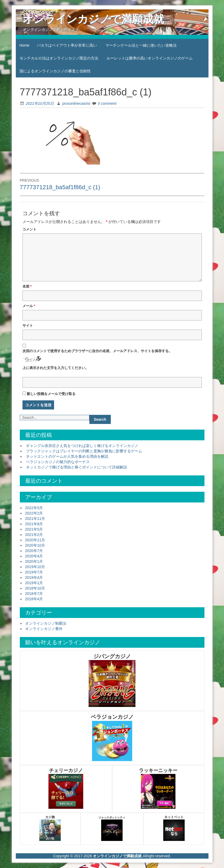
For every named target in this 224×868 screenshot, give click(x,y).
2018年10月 (35, 588)
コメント (29, 229)
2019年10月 (35, 567)
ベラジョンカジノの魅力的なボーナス (58, 462)
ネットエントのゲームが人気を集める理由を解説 (67, 456)
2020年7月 (34, 551)
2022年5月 (34, 508)
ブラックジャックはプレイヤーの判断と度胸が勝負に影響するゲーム (84, 451)
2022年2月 (34, 513)
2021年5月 (34, 529)
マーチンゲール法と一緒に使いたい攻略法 (141, 45)
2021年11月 (35, 519)
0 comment (107, 103)
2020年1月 (34, 561)
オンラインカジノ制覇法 (46, 623)
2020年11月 (35, 540)
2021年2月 (34, 535)
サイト (28, 325)
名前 (27, 286)
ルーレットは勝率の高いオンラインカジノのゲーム (150, 58)
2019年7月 (34, 572)
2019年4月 (34, 578)
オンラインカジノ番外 (44, 629)
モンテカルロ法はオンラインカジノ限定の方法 (59, 58)
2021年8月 (34, 524)
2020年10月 (35, 545)
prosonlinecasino (76, 103)
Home (24, 45)
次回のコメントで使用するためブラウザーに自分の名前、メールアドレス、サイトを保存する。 (97, 351)
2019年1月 (34, 583)
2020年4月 (34, 556)
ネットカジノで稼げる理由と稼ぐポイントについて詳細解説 (77, 467)
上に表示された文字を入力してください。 (56, 368)
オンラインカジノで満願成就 (93, 19)
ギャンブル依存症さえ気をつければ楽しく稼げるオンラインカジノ (82, 446)
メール (29, 306)
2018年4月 (34, 599)
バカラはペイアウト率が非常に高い (67, 45)
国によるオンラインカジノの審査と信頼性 (55, 71)
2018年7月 (34, 594)
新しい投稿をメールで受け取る (51, 394)
